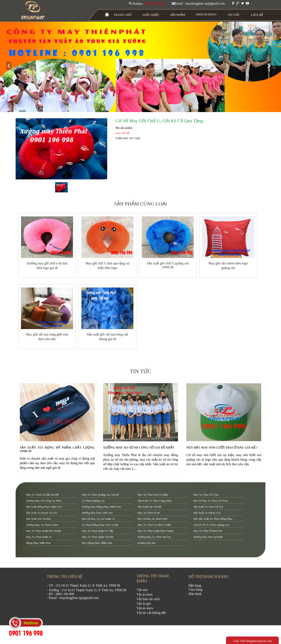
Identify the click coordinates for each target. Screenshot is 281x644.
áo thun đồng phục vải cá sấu (100, 525)
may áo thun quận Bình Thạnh (155, 531)
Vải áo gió (144, 604)
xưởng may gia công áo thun (44, 501)
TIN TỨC (234, 15)
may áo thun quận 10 (39, 537)
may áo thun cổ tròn (206, 495)
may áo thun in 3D (149, 513)
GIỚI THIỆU (151, 15)
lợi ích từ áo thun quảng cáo (211, 525)
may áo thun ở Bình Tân (208, 531)
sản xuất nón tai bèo (39, 519)
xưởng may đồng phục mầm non (101, 507)
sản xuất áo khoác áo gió (42, 513)
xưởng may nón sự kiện (208, 537)
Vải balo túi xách (148, 599)
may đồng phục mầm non (97, 543)
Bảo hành (195, 594)
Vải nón (142, 590)
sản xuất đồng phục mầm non (44, 507)
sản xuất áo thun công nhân (155, 501)
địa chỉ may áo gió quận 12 (98, 519)
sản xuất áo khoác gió (207, 513)
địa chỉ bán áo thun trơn (152, 519)
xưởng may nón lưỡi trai (97, 513)
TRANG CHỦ (123, 15)
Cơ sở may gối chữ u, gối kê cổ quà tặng (159, 121)
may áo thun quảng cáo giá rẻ (100, 495)
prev (11, 66)
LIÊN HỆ (257, 15)
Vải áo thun (145, 594)
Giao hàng (195, 589)
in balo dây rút (147, 543)
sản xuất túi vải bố (149, 507)
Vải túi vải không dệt (151, 613)
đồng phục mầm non (38, 543)
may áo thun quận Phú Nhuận (44, 531)
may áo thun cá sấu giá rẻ (42, 495)
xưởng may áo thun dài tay (154, 537)
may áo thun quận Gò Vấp (98, 531)
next (270, 66)
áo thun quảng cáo (93, 501)
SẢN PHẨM (178, 15)
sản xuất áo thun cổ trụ (208, 507)
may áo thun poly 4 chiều (153, 495)
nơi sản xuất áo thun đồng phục (213, 519)
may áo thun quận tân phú (98, 537)
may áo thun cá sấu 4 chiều (154, 525)
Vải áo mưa (145, 608)
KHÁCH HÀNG (206, 14)
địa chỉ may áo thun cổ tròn (210, 501)
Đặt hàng (195, 585)
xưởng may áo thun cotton (42, 525)
